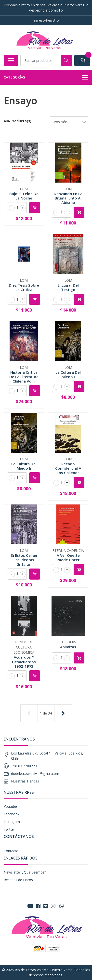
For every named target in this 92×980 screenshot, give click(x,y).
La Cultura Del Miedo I (68, 374)
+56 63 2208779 (24, 766)
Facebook (12, 814)
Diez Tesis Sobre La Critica (24, 287)
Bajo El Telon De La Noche (24, 196)
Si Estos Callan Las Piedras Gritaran (24, 560)
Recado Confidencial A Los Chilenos (68, 468)
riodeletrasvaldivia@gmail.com (35, 774)
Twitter (9, 829)
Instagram (12, 822)
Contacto (11, 851)
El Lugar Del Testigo (68, 287)
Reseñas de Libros (18, 880)
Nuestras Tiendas (25, 781)
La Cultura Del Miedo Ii (24, 466)
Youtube (10, 806)
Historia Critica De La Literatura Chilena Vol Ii (24, 377)
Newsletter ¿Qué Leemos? (25, 872)
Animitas (68, 647)
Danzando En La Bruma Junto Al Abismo (68, 198)
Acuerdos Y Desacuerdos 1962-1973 (24, 662)
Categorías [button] (46, 78)
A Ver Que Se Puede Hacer (68, 557)
